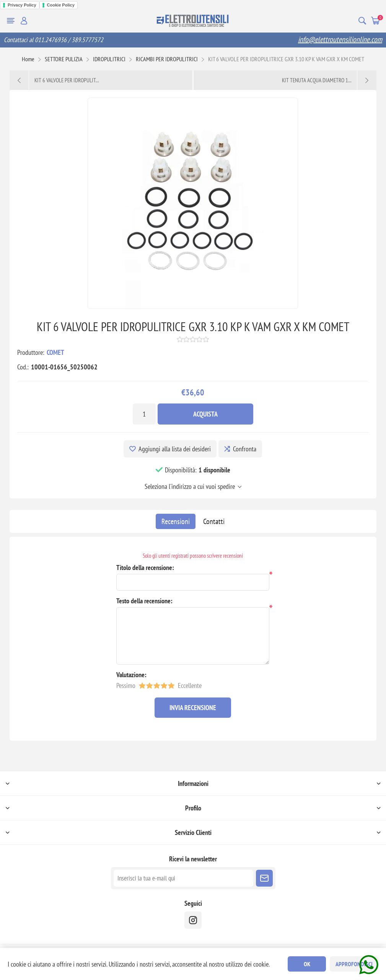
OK (307, 964)
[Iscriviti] (183, 878)
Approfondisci (354, 964)
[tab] (176, 521)
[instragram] (193, 920)
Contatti (214, 521)
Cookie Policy (61, 5)
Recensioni (176, 521)
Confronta (245, 449)
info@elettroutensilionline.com (340, 39)
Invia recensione (193, 708)
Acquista (205, 414)
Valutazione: (131, 675)
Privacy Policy (22, 5)
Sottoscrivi (264, 878)
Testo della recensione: (144, 601)
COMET (55, 352)
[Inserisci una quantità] (144, 414)
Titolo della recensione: (145, 568)
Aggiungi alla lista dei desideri (175, 449)
